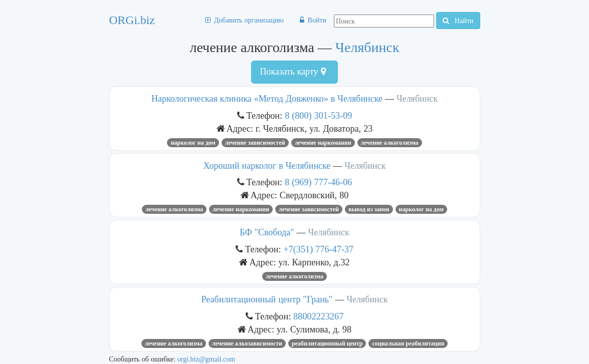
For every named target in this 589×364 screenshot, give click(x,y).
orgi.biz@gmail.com (206, 359)
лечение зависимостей (255, 143)
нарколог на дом (193, 143)
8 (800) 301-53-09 (318, 115)
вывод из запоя (369, 209)
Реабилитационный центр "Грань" (267, 299)
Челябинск (367, 47)
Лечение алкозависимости (247, 343)
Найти (458, 21)
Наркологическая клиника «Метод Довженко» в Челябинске (267, 99)
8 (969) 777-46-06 (318, 182)
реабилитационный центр (327, 343)
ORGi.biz (132, 20)
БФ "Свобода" (267, 232)
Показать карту (292, 72)
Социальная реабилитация (408, 343)
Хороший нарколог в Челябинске (267, 166)
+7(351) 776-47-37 (319, 249)
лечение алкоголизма (390, 143)
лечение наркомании (323, 143)
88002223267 (318, 316)
